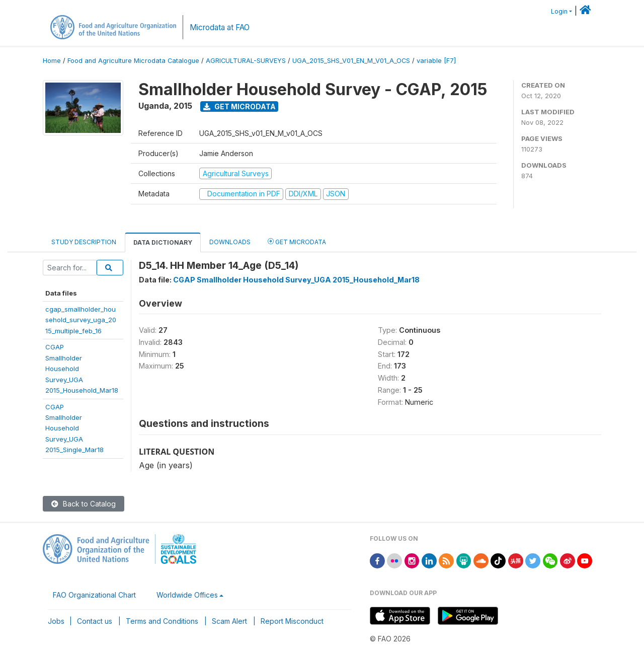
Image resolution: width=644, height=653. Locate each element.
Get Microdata (239, 106)
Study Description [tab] (84, 242)
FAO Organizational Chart (94, 595)
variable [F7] (436, 61)
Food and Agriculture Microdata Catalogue (133, 61)
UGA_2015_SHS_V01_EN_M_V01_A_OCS (351, 61)
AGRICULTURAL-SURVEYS (246, 61)
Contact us (95, 621)
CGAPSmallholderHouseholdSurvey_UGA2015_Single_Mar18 (74, 428)
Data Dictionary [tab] (163, 242)
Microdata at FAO (220, 27)
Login (559, 11)
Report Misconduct (292, 621)
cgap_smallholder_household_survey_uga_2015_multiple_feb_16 (81, 320)
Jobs (56, 621)
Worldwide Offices (187, 595)
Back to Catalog (84, 504)
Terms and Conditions (162, 621)
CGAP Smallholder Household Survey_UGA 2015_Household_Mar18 (296, 280)
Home (52, 61)
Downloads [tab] (230, 242)
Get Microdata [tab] (297, 241)
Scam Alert (229, 621)
